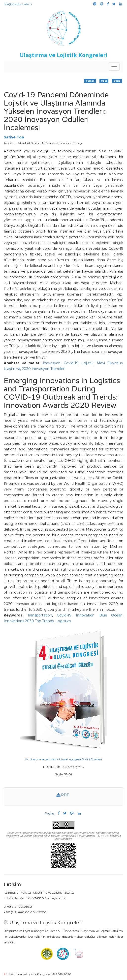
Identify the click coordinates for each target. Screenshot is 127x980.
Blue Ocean (111, 615)
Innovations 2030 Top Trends (29, 621)
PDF (63, 795)
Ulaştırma (12, 369)
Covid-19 (71, 363)
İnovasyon (52, 363)
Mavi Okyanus (110, 363)
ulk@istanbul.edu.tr (18, 4)
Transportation (40, 615)
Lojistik (88, 363)
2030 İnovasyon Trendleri (44, 369)
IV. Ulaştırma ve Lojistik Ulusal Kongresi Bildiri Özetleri (64, 759)
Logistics (63, 621)
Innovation (85, 615)
